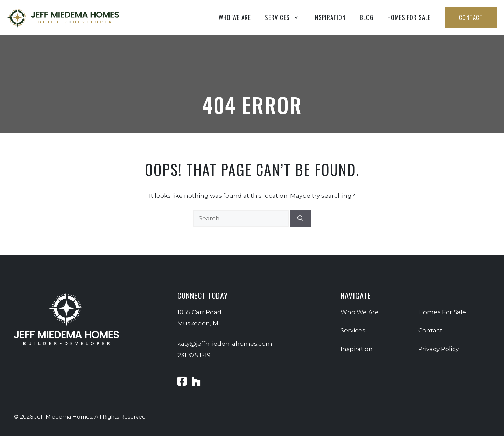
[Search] (300, 219)
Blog (367, 17)
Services (286, 17)
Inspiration (330, 17)
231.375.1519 (194, 355)
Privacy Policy (439, 349)
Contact (471, 17)
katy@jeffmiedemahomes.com (225, 344)
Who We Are (235, 17)
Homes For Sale (409, 17)
